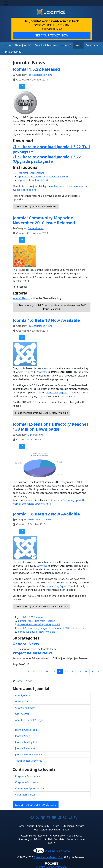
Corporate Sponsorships (29, 775)
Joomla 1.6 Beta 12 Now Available (46, 513)
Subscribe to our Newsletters (36, 804)
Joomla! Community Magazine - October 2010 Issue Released (52, 627)
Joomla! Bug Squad (57, 392)
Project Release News (40, 74)
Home (7, 45)
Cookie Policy (75, 835)
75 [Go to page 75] (27, 671)
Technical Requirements (29, 760)
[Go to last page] (98, 671)
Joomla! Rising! (21, 298)
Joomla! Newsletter (26, 748)
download (43, 371)
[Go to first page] (16, 671)
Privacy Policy (57, 835)
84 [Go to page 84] (86, 671)
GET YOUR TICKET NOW (51, 35)
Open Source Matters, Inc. (48, 857)
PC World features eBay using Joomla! (39, 624)
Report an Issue (76, 838)
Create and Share (25, 707)
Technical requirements (31, 172)
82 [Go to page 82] (73, 671)
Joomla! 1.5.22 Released (36, 68)
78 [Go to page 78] (47, 671)
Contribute (84, 45)
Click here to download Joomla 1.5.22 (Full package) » (51, 148)
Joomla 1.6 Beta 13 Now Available (46, 319)
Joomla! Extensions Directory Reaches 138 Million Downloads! (51, 426)
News (72, 45)
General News (36, 227)
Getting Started (24, 701)
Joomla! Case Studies (27, 729)
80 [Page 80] (60, 671)
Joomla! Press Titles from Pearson (36, 620)
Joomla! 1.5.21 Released (31, 616)
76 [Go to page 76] (34, 671)
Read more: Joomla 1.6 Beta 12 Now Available (41, 606)
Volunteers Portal (25, 794)
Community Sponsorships (30, 788)
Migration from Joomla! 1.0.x (34, 179)
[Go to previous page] (22, 671)
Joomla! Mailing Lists (27, 741)
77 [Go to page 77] (40, 671)
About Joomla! (21, 45)
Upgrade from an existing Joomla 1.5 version (43, 176)
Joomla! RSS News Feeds (29, 754)
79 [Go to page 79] (54, 671)
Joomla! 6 (61, 45)
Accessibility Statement (34, 835)
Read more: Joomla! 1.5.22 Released (36, 206)
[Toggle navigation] (6, 3)
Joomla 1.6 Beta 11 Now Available (36, 631)
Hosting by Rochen (51, 866)
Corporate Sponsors (27, 781)
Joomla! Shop (23, 735)
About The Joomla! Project (30, 719)
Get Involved (22, 713)
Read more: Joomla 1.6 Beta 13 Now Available (41, 412)
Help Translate (56, 838)
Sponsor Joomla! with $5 (32, 838)
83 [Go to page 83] (80, 671)
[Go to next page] (92, 671)
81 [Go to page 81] (67, 671)
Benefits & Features (42, 45)
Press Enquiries (11, 51)
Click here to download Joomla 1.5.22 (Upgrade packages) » (47, 158)
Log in (51, 842)
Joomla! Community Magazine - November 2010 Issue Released (44, 219)
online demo (58, 185)
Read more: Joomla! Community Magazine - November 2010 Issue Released (51, 306)
